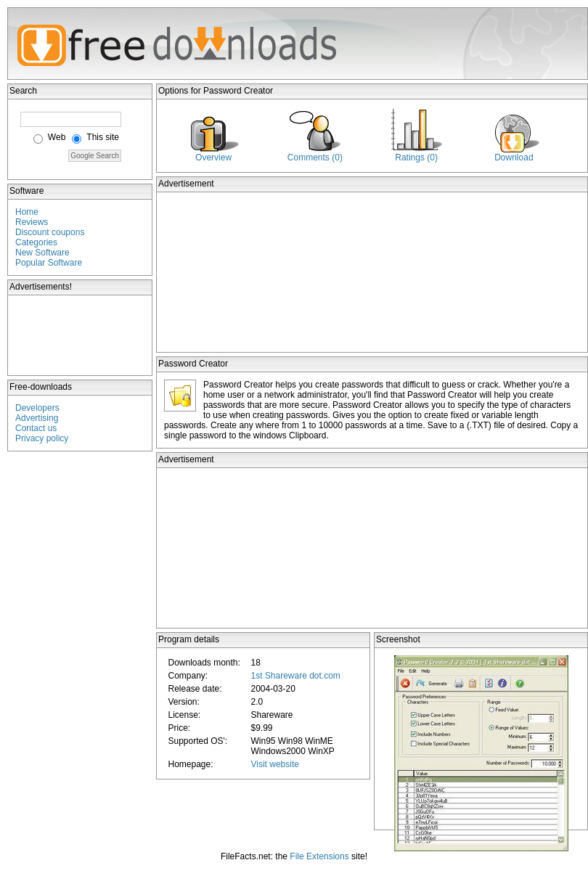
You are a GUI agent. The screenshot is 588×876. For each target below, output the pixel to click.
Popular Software (49, 263)
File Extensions (319, 856)
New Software (42, 253)
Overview (213, 157)
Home (27, 212)
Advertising (37, 418)
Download (514, 157)
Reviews (32, 222)
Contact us (36, 428)
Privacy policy (42, 438)
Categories (36, 242)
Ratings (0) (416, 157)
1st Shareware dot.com (295, 676)
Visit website (274, 764)
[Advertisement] (81, 335)
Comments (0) (315, 157)
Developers (37, 408)
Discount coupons (50, 232)
